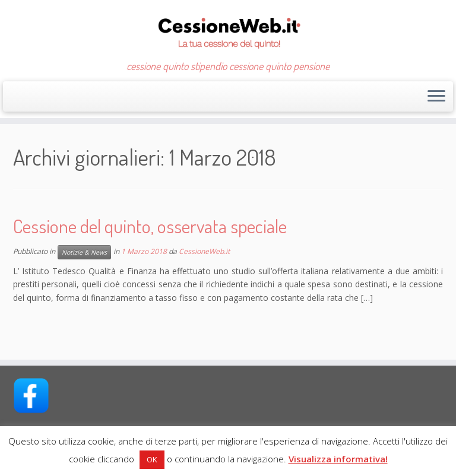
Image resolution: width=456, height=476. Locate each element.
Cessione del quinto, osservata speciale (150, 226)
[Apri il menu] (436, 97)
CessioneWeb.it (204, 251)
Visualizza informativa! (338, 459)
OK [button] (152, 459)
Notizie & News (84, 252)
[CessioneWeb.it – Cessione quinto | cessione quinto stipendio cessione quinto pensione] (228, 30)
